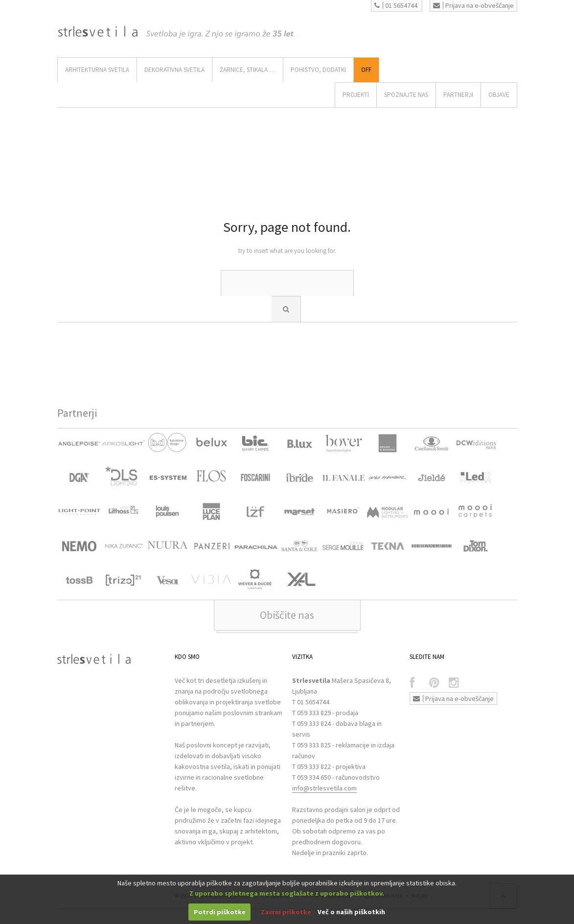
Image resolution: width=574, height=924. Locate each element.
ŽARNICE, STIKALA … (248, 70)
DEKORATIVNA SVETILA (174, 70)
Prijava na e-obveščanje (473, 5)
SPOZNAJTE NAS (406, 95)
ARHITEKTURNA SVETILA (97, 70)
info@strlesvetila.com (324, 788)
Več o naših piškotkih (351, 912)
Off (366, 70)
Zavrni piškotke (286, 912)
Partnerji (458, 95)
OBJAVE (499, 95)
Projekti (356, 95)
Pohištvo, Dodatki (318, 70)
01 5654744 (396, 5)
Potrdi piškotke (220, 912)
